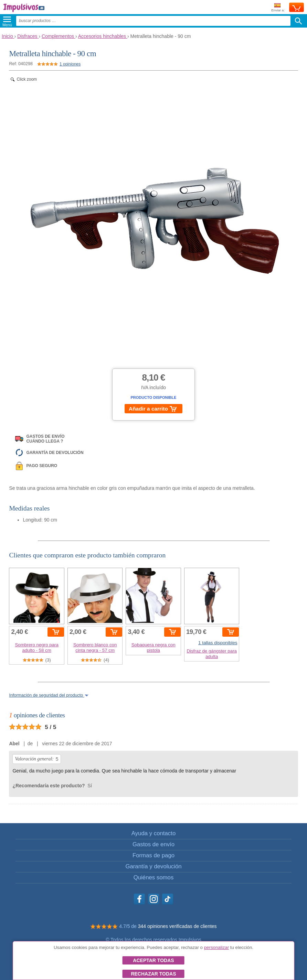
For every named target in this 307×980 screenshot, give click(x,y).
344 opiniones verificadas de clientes (177, 926)
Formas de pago (153, 855)
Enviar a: (278, 8)
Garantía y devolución (153, 866)
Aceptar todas (153, 960)
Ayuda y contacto (153, 833)
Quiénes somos (154, 877)
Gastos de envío (153, 844)
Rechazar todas (153, 974)
